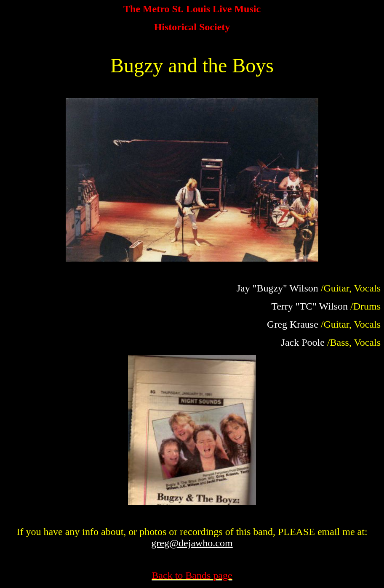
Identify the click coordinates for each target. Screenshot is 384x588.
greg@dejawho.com (192, 543)
